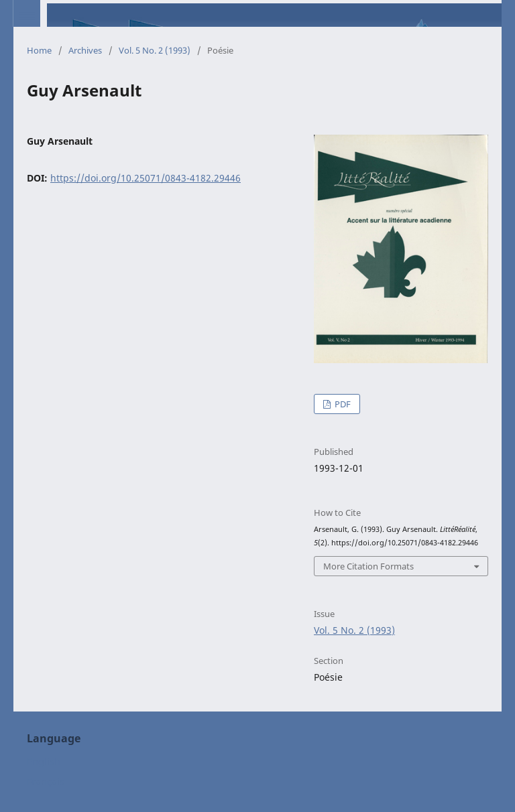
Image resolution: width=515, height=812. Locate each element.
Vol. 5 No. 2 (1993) (155, 50)
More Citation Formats (368, 566)
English (44, 761)
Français (46, 782)
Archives (85, 50)
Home (39, 50)
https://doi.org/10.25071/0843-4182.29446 (146, 178)
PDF (342, 404)
